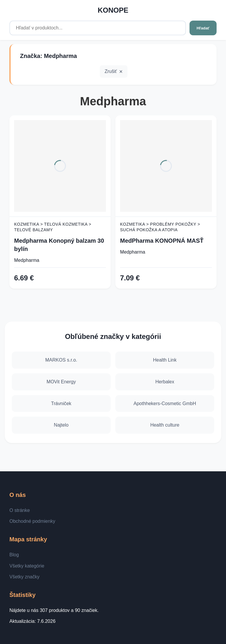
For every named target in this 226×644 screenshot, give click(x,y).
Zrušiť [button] (111, 71)
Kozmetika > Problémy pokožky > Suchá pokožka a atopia (160, 227)
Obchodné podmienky (32, 521)
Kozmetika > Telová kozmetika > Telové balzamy (53, 227)
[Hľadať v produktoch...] (98, 28)
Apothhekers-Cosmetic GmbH (165, 403)
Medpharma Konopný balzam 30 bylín (59, 245)
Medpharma (27, 260)
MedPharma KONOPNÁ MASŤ (162, 241)
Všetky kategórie (27, 566)
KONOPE (113, 10)
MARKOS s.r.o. (61, 360)
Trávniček (61, 403)
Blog (14, 555)
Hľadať (203, 28)
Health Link (165, 360)
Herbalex (165, 382)
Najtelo (61, 425)
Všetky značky (24, 577)
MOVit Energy (61, 382)
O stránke (20, 510)
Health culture (165, 425)
